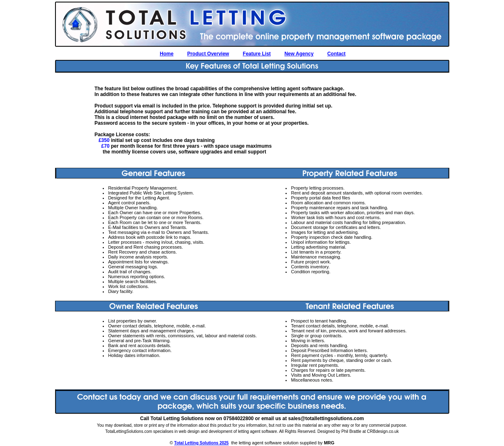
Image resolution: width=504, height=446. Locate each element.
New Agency (299, 54)
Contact (337, 54)
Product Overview (208, 54)
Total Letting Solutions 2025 (201, 443)
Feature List (257, 54)
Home (167, 54)
